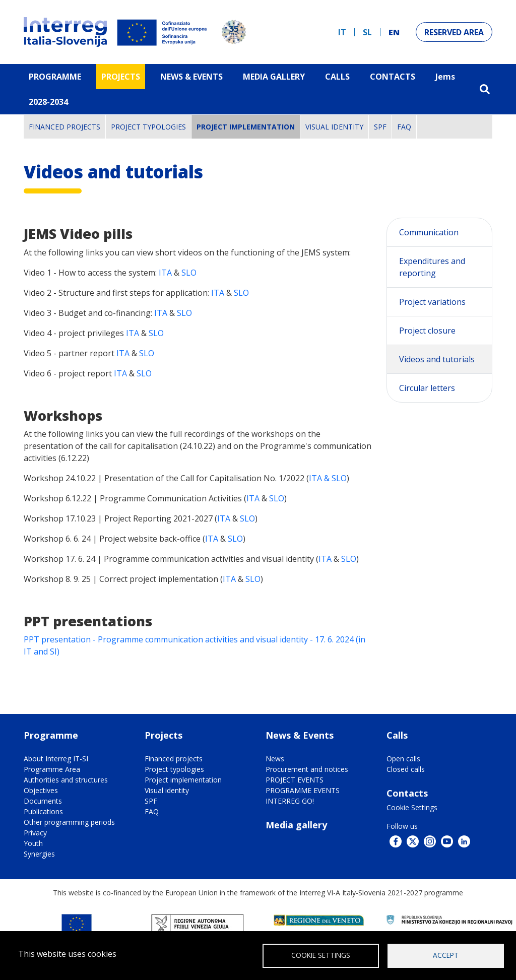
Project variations (432, 302)
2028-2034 (48, 102)
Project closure (427, 331)
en (394, 32)
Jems (445, 77)
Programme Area (52, 769)
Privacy (35, 833)
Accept (446, 955)
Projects (121, 77)
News (275, 759)
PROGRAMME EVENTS (303, 790)
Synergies (39, 854)
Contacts (393, 77)
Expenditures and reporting (432, 267)
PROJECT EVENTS (295, 780)
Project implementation (246, 127)
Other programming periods (69, 822)
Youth (33, 843)
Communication (429, 232)
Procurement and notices (307, 769)
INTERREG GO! (290, 801)
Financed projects (64, 127)
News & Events (191, 77)
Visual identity (334, 127)
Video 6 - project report (69, 373)
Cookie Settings (412, 807)
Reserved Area (454, 32)
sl (367, 32)
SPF (380, 127)
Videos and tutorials (437, 359)
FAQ (404, 127)
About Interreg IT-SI (56, 759)
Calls (337, 77)
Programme (55, 77)
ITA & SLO (328, 478)
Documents (43, 801)
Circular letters (427, 388)
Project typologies (148, 127)
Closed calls (406, 769)
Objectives (41, 790)
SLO (189, 273)
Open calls (403, 759)
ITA (166, 273)
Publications (43, 811)
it (342, 32)
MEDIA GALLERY (274, 77)
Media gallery (296, 825)
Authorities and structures (66, 780)
